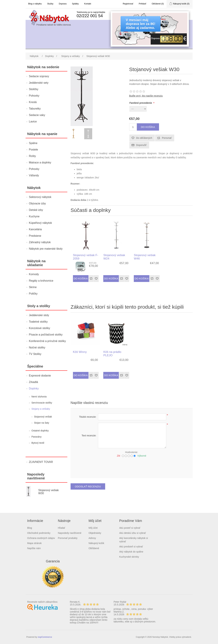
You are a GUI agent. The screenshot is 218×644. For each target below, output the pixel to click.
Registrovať (128, 4)
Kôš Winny (80, 352)
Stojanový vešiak (43, 417)
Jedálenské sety (39, 83)
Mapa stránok (35, 543)
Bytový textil (38, 443)
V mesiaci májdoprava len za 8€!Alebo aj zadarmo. (141, 24)
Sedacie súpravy (39, 76)
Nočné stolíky (37, 348)
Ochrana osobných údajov (41, 538)
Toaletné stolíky (38, 322)
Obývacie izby (37, 203)
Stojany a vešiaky (41, 409)
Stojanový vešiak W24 (114, 257)
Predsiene (35, 236)
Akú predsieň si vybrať (131, 547)
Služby (50, 4)
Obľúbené (94, 548)
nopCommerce (45, 637)
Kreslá (33, 102)
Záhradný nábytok (40, 242)
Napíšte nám (34, 548)
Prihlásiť (142, 4)
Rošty (32, 156)
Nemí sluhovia (39, 397)
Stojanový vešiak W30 (48, 492)
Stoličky (34, 89)
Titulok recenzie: (88, 417)
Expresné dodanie (40, 376)
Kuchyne (34, 216)
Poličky (33, 294)
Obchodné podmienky (39, 533)
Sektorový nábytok (40, 197)
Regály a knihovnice (41, 281)
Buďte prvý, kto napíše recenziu (146, 96)
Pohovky (34, 96)
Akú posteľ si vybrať (130, 528)
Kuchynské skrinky (129, 557)
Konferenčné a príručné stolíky (47, 341)
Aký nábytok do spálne (131, 552)
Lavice (33, 122)
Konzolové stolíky (40, 328)
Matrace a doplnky (40, 162)
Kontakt (88, 4)
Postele (33, 150)
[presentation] (132, 466)
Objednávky (95, 533)
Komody (34, 274)
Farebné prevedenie (141, 103)
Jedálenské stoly (39, 315)
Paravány (37, 437)
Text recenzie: (89, 436)
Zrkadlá (33, 382)
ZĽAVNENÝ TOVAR (41, 462)
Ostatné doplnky (40, 431)
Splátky (75, 4)
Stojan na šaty (42, 423)
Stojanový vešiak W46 (145, 257)
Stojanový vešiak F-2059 (86, 257)
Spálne (33, 143)
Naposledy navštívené (70, 533)
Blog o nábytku (35, 4)
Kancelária (35, 229)
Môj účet (93, 528)
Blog (30, 528)
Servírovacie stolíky (42, 403)
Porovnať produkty (68, 538)
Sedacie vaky (37, 115)
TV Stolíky (35, 354)
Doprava (63, 4)
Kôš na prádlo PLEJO (112, 354)
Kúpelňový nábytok (40, 223)
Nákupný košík (96, 543)
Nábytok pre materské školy (46, 249)
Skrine (33, 287)
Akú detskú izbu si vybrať (133, 533)
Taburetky (35, 109)
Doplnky (34, 388)
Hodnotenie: (132, 452)
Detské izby (36, 210)
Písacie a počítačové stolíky (46, 335)
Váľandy (34, 175)
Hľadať (62, 528)
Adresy (92, 538)
